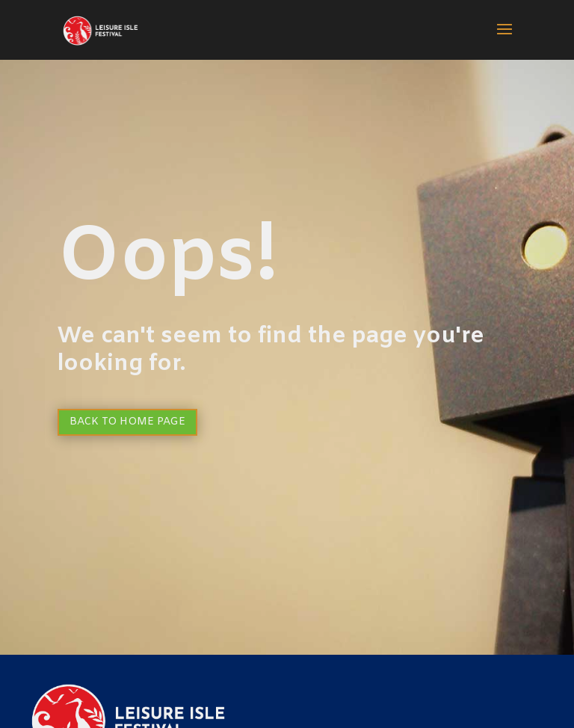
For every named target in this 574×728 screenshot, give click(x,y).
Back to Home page (127, 422)
